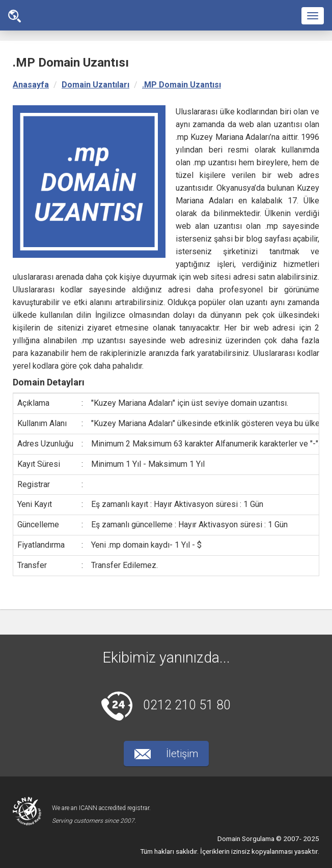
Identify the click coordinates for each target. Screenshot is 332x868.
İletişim (166, 754)
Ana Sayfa (15, 16)
